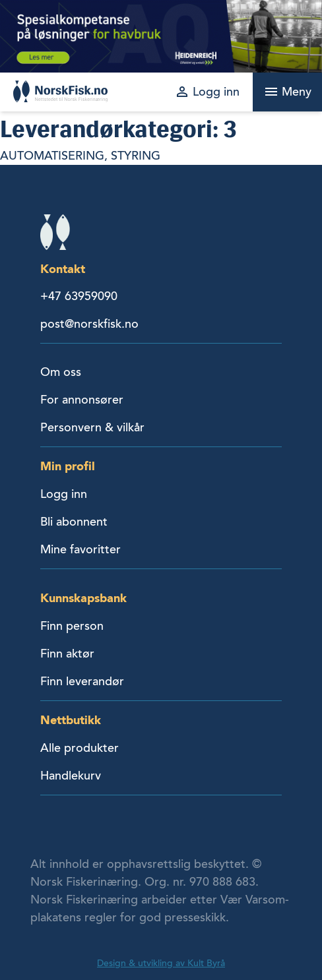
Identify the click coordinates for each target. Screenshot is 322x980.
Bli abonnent (74, 522)
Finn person (72, 626)
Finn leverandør (82, 681)
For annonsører (82, 400)
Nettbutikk (71, 720)
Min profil (68, 466)
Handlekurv (71, 776)
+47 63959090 (79, 296)
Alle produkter (80, 748)
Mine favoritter (80, 549)
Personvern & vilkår (92, 427)
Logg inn (64, 494)
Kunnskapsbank (83, 598)
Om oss (61, 372)
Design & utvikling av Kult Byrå (161, 963)
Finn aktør (67, 654)
